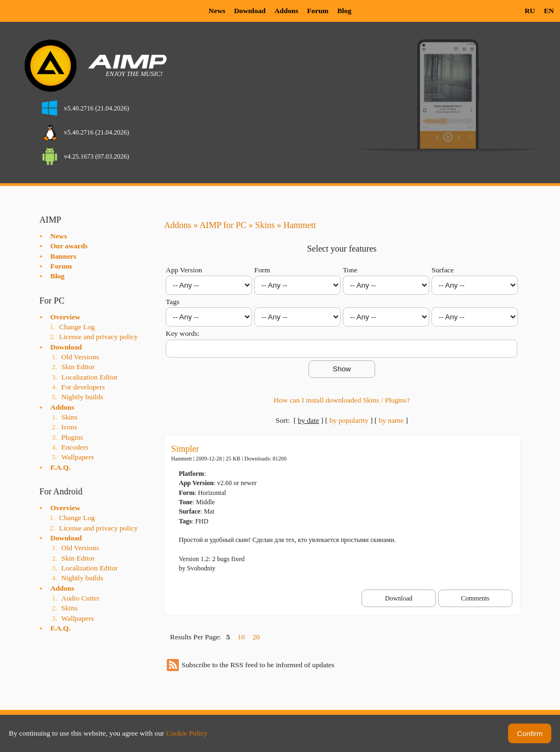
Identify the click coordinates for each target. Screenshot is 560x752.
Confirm (530, 734)
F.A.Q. (60, 467)
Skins (69, 417)
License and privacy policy (98, 337)
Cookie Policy (187, 733)
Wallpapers (78, 457)
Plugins (72, 437)
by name (392, 420)
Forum (317, 11)
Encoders (75, 447)
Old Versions (80, 357)
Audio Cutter (80, 598)
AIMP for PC (223, 225)
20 (256, 637)
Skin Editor (78, 367)
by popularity (349, 420)
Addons (287, 11)
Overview (65, 317)
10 (241, 637)
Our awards (69, 246)
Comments (475, 598)
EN (549, 11)
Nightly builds (82, 397)
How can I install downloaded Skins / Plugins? (342, 400)
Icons (69, 427)
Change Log (77, 327)
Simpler (185, 449)
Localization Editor (89, 377)
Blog (345, 11)
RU (530, 11)
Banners (63, 256)
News (217, 11)
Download (250, 11)
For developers (83, 387)
